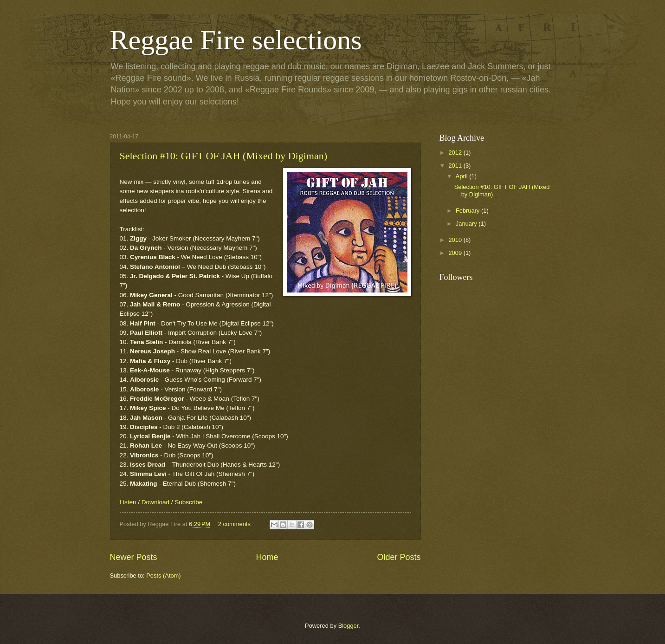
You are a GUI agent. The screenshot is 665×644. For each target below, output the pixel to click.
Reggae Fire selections (236, 40)
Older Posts (399, 557)
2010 (456, 240)
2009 (456, 253)
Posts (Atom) (163, 576)
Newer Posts (134, 557)
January (467, 224)
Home (267, 557)
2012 (456, 153)
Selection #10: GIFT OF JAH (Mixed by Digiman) (224, 156)
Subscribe (188, 502)
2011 (456, 166)
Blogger (349, 626)
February (468, 211)
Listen (128, 502)
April (462, 176)
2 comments (234, 524)
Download (155, 502)
